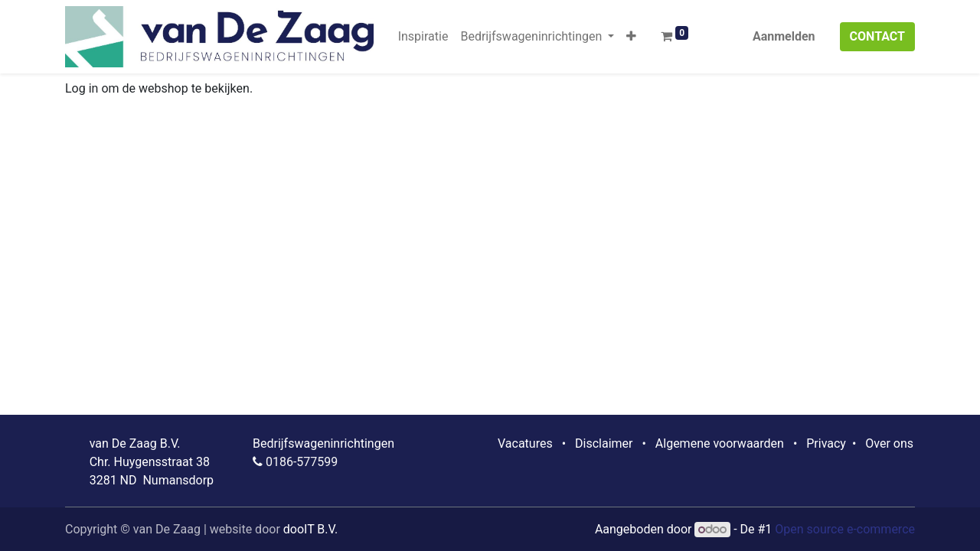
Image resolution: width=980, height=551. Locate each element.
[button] (631, 37)
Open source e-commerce (845, 529)
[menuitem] (423, 37)
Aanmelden (784, 36)
